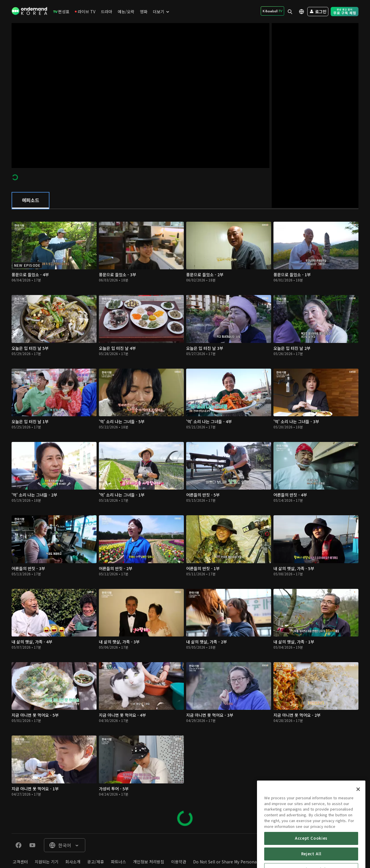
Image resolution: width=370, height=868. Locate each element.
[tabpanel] (185, 521)
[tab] (30, 201)
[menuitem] (61, 12)
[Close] (358, 811)
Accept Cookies (311, 860)
